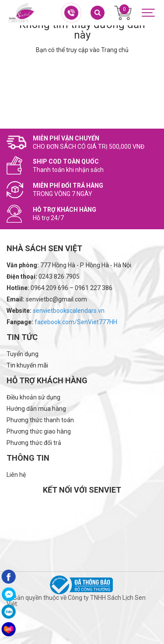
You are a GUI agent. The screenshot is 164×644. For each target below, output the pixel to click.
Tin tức (22, 337)
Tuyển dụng (23, 354)
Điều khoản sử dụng (33, 397)
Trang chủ (115, 50)
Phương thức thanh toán (40, 420)
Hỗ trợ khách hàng (47, 380)
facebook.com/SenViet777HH (76, 322)
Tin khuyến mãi (27, 365)
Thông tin (28, 458)
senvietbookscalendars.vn (69, 311)
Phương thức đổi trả (34, 443)
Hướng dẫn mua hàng (36, 409)
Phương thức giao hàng (39, 431)
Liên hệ (16, 475)
